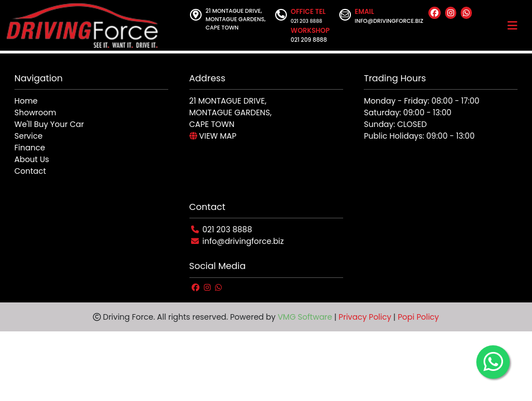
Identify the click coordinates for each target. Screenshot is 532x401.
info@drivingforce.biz (243, 241)
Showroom (35, 113)
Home (26, 101)
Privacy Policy (365, 317)
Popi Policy (418, 317)
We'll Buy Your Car (49, 124)
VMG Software (305, 317)
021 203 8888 (227, 229)
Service (29, 136)
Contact (30, 171)
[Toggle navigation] (513, 26)
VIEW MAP (213, 136)
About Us (32, 159)
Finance (30, 148)
